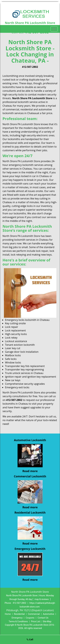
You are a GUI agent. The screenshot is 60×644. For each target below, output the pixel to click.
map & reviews (42, 599)
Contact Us (43, 618)
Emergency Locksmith (30, 549)
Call (30, 639)
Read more (30, 471)
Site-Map (47, 621)
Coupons (30, 618)
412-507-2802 (30, 67)
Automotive (49, 614)
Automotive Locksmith (30, 440)
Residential (19, 614)
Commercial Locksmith (30, 476)
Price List (36, 621)
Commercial (34, 614)
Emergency (17, 618)
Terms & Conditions (18, 621)
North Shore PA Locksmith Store (32, 98)
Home (8, 614)
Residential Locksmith (30, 512)
